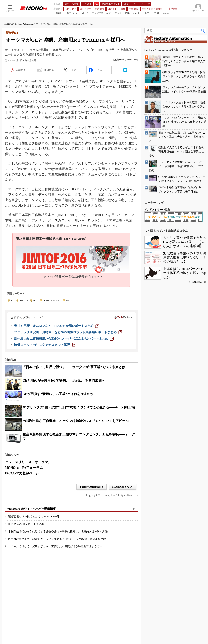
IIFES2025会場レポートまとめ (26, 524)
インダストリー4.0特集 (157, 210)
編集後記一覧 (199, 282)
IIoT (35, 301)
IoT (12, 301)
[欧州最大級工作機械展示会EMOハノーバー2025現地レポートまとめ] (64, 338)
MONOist (8, 24)
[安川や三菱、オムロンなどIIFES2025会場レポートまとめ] (57, 326)
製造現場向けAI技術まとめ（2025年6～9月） (35, 517)
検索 (203, 30)
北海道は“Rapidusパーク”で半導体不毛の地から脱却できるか (185, 273)
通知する (49, 70)
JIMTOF (24, 301)
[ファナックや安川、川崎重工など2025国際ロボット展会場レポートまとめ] (68, 332)
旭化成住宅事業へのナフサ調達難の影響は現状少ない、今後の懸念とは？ (185, 257)
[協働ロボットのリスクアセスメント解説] (45, 345)
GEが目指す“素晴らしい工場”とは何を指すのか (58, 394)
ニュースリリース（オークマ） (28, 462)
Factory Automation (24, 24)
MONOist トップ (122, 487)
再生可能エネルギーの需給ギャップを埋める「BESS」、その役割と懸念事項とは (57, 539)
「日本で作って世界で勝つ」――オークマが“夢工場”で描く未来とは (74, 367)
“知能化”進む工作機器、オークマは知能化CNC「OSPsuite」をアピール (76, 421)
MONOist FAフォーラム (24, 468)
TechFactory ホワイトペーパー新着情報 (30, 509)
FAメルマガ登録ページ (22, 473)
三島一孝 (119, 60)
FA (67, 301)
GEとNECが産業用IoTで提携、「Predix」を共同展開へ (64, 380)
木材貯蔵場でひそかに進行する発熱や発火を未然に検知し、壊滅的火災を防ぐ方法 (58, 531)
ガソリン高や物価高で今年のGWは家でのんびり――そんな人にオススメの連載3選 (185, 242)
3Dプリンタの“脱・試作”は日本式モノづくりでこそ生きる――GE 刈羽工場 (79, 407)
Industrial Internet (52, 301)
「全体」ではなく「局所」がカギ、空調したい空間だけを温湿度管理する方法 (55, 546)
